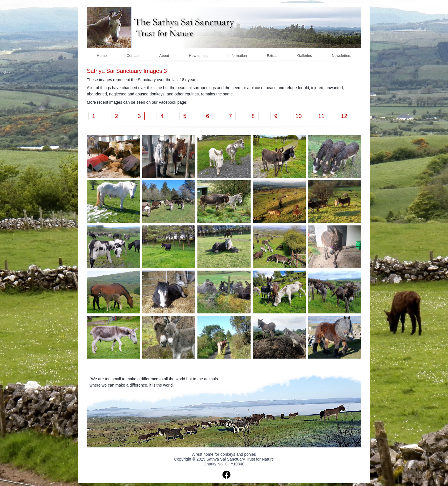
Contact (133, 56)
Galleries (304, 56)
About (164, 56)
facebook (227, 475)
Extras (272, 56)
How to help (199, 56)
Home (102, 56)
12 (344, 116)
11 (321, 116)
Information (238, 56)
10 (299, 116)
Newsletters (341, 56)
